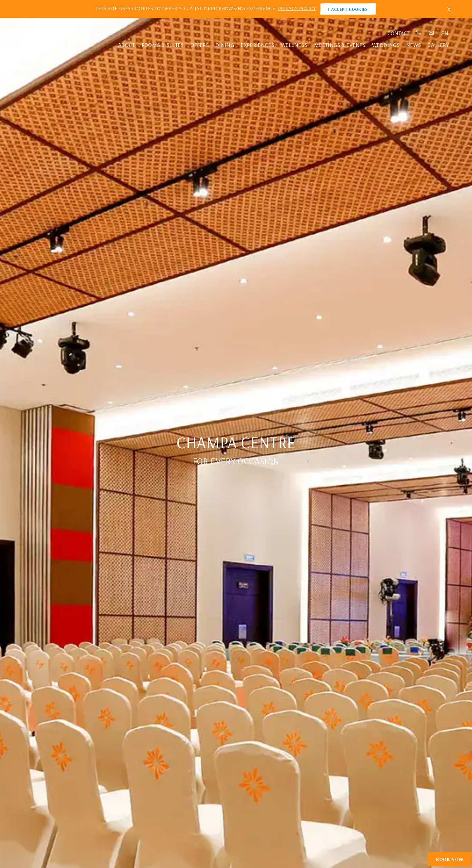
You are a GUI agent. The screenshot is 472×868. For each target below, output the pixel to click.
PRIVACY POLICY (297, 8)
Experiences (257, 45)
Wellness (294, 45)
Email (431, 33)
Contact (399, 33)
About (127, 45)
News (413, 45)
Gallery (438, 45)
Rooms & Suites (163, 45)
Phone (419, 33)
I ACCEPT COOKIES (348, 9)
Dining (225, 45)
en (445, 33)
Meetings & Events (340, 45)
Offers (200, 45)
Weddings (386, 45)
